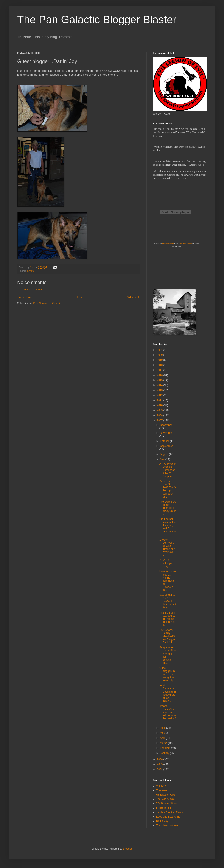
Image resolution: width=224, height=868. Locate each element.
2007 (160, 420)
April (163, 738)
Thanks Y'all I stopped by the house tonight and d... (167, 619)
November (166, 433)
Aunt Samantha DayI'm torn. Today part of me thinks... (168, 693)
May (163, 733)
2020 (160, 355)
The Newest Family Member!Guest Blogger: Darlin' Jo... (168, 636)
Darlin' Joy (162, 821)
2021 (160, 350)
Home (79, 297)
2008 (160, 415)
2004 (160, 770)
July (163, 459)
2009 (160, 410)
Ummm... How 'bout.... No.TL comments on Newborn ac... (168, 581)
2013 (160, 390)
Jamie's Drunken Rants (170, 812)
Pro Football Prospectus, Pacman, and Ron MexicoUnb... (168, 527)
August (164, 454)
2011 (160, 400)
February (166, 748)
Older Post (133, 297)
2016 (160, 375)
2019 (160, 360)
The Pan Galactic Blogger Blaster (97, 20)
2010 (160, 405)
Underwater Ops (166, 795)
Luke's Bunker (164, 808)
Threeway (162, 790)
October (165, 441)
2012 (160, 395)
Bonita (30, 271)
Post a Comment (32, 290)
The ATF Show (185, 244)
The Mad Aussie (165, 799)
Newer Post (25, 297)
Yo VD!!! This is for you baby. (167, 563)
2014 (160, 385)
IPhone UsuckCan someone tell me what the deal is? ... (168, 714)
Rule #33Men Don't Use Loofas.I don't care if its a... (168, 601)
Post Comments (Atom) (46, 303)
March (164, 743)
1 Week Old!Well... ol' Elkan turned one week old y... (167, 548)
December (166, 425)
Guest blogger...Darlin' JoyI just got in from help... (167, 674)
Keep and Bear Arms (168, 817)
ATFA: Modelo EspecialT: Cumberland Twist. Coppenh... (167, 470)
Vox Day (161, 786)
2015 (160, 380)
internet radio (168, 244)
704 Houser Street (167, 804)
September (166, 446)
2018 (160, 365)
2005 (160, 764)
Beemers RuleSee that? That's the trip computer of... (168, 489)
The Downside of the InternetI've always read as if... (168, 508)
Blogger (127, 849)
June (163, 728)
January (165, 753)
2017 (160, 370)
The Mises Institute (167, 826)
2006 (160, 759)
